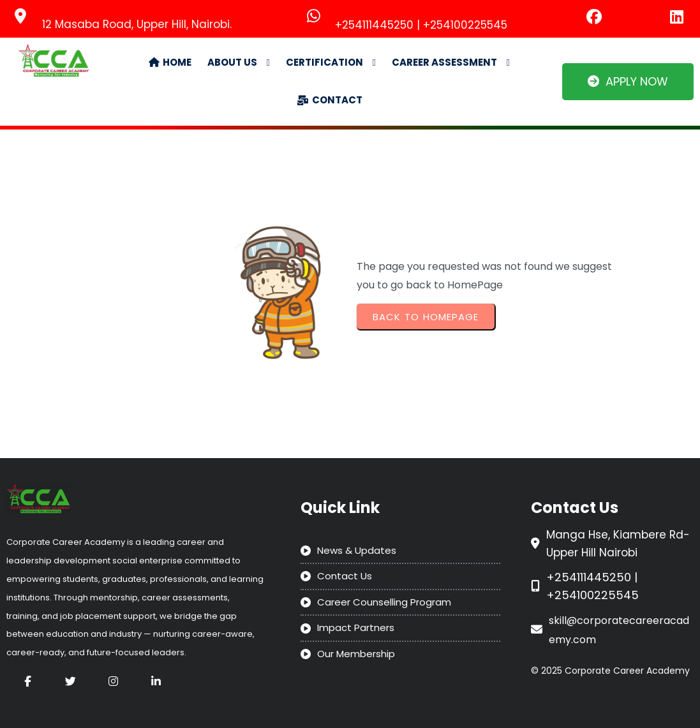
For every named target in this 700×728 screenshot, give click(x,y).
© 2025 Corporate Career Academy (610, 671)
